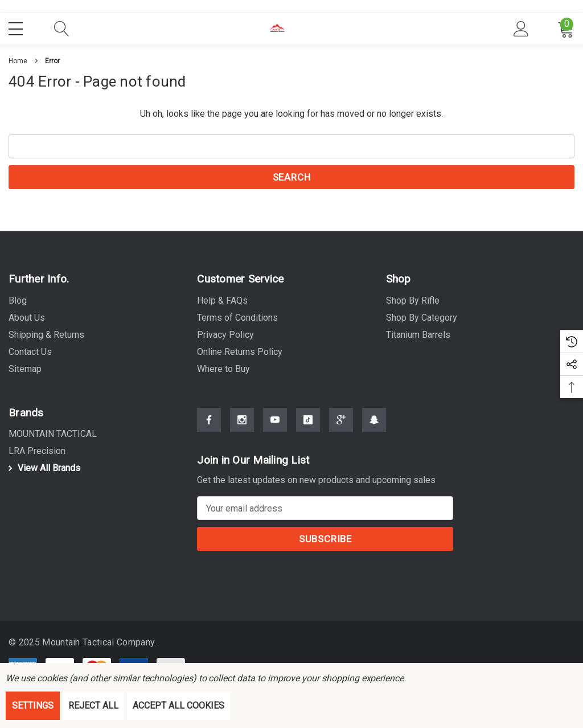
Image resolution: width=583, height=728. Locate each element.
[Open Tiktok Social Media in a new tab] (308, 425)
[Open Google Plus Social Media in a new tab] (341, 425)
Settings (33, 705)
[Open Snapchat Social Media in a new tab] (374, 425)
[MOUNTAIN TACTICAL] (53, 435)
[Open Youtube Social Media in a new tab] (275, 425)
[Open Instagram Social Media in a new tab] (242, 425)
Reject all (93, 705)
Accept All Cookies (178, 705)
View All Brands (43, 469)
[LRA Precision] (37, 452)
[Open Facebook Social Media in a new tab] (209, 425)
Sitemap (25, 369)
